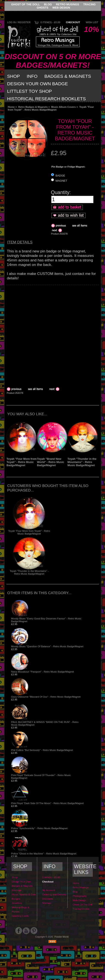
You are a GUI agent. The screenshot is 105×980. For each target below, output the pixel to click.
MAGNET (62, 181)
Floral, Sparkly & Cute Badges (24, 897)
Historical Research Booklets (46, 99)
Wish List (92, 22)
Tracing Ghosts (81, 909)
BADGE (60, 176)
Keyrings (16, 890)
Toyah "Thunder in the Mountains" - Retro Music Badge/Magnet (82, 462)
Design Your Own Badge (37, 84)
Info (32, 76)
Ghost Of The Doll (26, 4)
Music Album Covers (64, 107)
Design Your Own (21, 882)
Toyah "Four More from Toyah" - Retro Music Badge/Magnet (21, 462)
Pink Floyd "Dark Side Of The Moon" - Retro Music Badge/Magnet (47, 803)
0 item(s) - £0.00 (50, 22)
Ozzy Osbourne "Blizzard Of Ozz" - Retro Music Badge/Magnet (46, 697)
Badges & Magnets (68, 76)
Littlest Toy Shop (30, 91)
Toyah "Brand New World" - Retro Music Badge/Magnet (50, 462)
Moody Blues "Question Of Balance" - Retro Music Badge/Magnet (47, 646)
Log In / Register (19, 22)
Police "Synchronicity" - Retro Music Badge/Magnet (39, 828)
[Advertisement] (49, 334)
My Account (49, 890)
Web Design (61, 8)
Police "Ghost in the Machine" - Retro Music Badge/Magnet (44, 853)
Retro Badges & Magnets (33, 107)
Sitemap (47, 903)
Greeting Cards (20, 916)
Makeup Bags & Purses (20, 909)
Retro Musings (68, 4)
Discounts (48, 899)
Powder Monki (62, 937)
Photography (80, 896)
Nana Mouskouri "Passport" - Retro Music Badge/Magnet (43, 672)
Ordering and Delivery (54, 894)
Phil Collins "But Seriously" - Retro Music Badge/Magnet (42, 750)
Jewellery (17, 903)
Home (11, 107)
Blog (48, 4)
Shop (14, 76)
